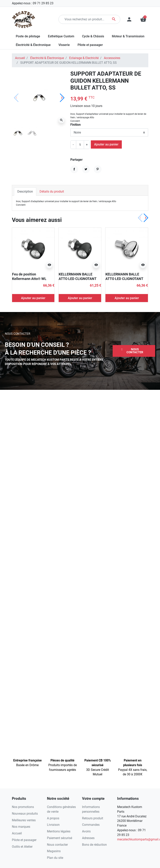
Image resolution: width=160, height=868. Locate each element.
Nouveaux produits (25, 814)
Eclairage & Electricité (84, 58)
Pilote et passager (24, 840)
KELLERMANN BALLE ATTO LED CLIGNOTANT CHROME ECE (124, 279)
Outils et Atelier (22, 847)
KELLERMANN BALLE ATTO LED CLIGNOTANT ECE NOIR (77, 279)
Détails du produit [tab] (52, 191)
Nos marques (21, 827)
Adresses (88, 838)
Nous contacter (57, 845)
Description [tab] (25, 191)
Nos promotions (23, 807)
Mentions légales (59, 831)
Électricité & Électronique (47, 58)
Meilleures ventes (24, 820)
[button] (134, 351)
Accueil (20, 58)
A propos (53, 818)
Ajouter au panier (106, 144)
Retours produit (93, 818)
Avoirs (86, 831)
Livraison (53, 825)
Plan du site (55, 858)
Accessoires (112, 58)
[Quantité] (80, 145)
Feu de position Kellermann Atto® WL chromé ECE (29, 279)
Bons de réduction (94, 845)
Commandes (91, 825)
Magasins (54, 851)
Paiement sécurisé (60, 838)
